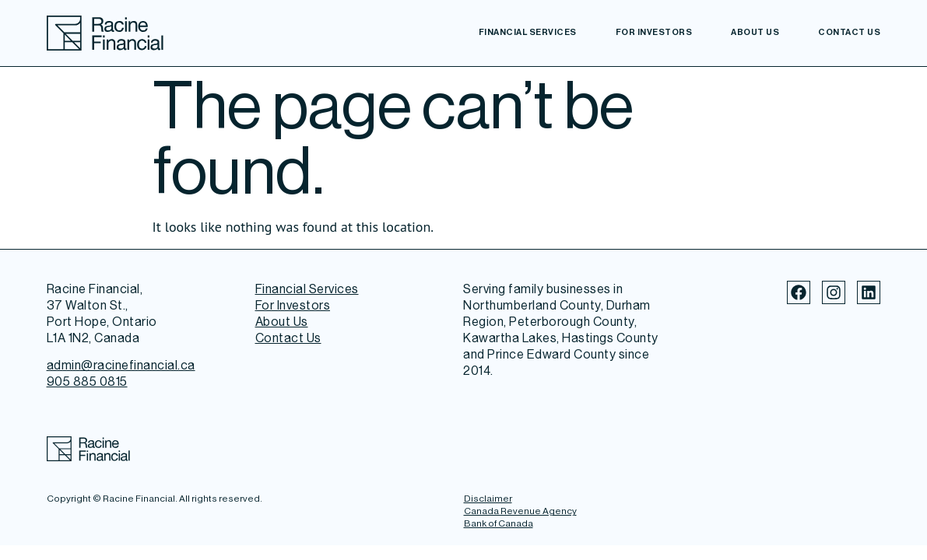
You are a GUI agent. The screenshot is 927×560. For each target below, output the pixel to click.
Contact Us (849, 32)
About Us (755, 32)
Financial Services (528, 32)
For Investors (654, 32)
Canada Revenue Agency (520, 511)
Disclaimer (488, 499)
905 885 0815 (87, 381)
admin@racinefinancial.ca (121, 365)
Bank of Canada (499, 523)
